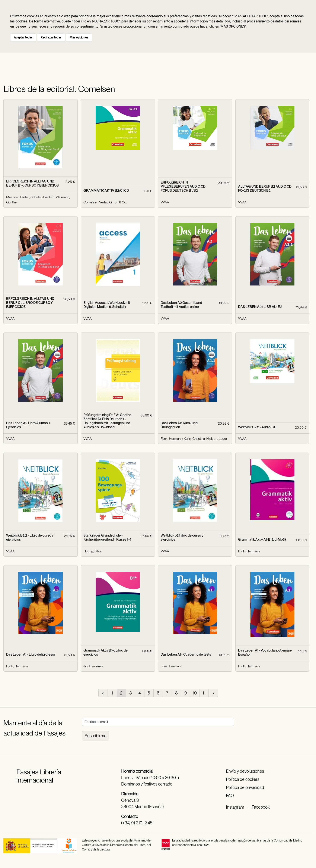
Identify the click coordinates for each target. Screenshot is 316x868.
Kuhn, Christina (194, 439)
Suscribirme (96, 736)
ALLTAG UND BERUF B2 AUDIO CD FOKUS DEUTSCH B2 (265, 188)
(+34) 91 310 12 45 (137, 823)
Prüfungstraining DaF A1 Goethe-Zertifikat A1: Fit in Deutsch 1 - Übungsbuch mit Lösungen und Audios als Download (108, 421)
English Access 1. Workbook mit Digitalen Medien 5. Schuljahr (107, 305)
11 (204, 693)
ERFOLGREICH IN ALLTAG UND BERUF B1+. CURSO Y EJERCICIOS (32, 183)
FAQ (230, 796)
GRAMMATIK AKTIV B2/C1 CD (106, 191)
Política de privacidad (245, 787)
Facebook (261, 807)
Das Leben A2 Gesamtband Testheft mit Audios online (181, 305)
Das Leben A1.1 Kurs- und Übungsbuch (179, 425)
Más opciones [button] (79, 37)
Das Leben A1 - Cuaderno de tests (186, 654)
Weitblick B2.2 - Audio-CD (257, 427)
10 (195, 693)
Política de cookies (243, 779)
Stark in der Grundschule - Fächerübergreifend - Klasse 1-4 (107, 537)
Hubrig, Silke (92, 551)
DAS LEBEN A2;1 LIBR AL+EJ (260, 307)
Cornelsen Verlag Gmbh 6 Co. (105, 202)
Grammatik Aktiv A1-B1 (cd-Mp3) (262, 539)
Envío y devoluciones (245, 771)
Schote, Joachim (42, 197)
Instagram (235, 807)
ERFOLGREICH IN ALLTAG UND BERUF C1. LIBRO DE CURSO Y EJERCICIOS (30, 303)
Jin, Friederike (93, 666)
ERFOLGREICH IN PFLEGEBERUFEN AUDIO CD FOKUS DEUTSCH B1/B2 (183, 186)
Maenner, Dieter (18, 197)
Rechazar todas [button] (51, 37)
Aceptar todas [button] (23, 37)
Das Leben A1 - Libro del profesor (31, 654)
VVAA (165, 202)
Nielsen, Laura (217, 439)
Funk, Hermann (171, 439)
